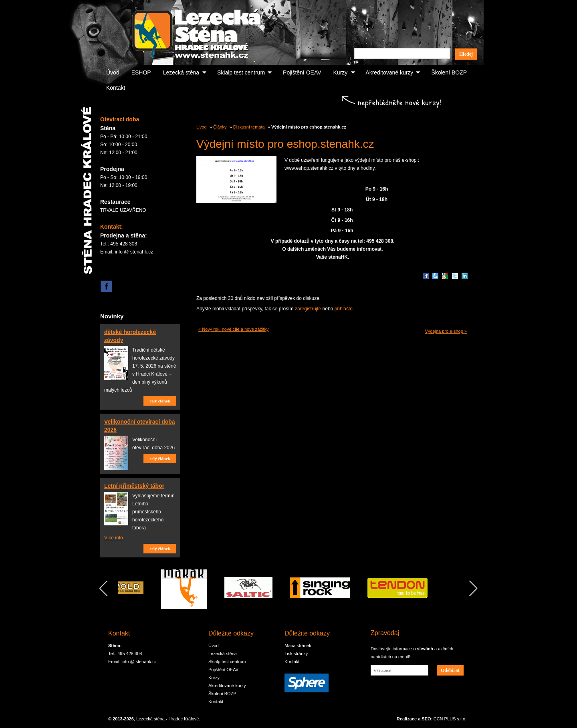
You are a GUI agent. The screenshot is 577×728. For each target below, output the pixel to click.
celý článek (160, 401)
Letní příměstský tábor (134, 486)
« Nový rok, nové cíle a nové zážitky (233, 329)
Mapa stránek (298, 646)
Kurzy (341, 72)
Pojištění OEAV (302, 72)
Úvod (113, 72)
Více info (114, 538)
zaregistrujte (308, 309)
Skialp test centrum (241, 72)
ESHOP (141, 72)
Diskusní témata (249, 127)
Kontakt (116, 88)
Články (220, 127)
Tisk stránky (296, 654)
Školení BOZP (449, 72)
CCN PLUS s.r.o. (450, 719)
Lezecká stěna (181, 72)
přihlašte (344, 309)
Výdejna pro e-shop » (446, 331)
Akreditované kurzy (389, 72)
